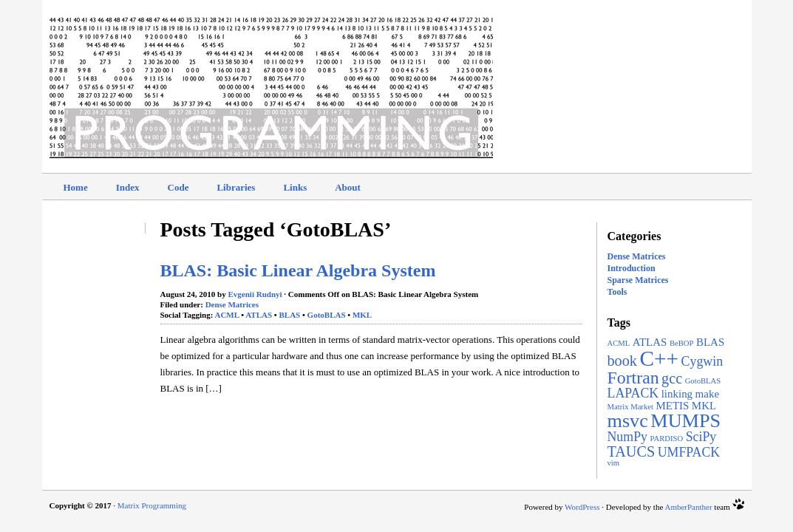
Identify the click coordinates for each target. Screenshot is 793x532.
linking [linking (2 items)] (677, 394)
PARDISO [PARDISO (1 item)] (667, 439)
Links (295, 187)
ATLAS (259, 315)
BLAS (289, 315)
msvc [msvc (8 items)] (628, 421)
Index (128, 187)
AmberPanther (688, 507)
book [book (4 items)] (622, 361)
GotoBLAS (327, 315)
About (348, 187)
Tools (617, 292)
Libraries (236, 187)
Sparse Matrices (638, 280)
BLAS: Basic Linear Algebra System (298, 270)
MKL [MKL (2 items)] (704, 406)
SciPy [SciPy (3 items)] (701, 437)
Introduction (632, 268)
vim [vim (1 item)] (614, 463)
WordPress (582, 507)
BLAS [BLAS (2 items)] (710, 342)
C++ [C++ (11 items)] (659, 358)
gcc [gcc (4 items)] (672, 378)
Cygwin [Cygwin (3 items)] (702, 361)
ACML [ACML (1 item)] (619, 343)
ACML (227, 315)
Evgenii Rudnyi (255, 294)
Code (178, 187)
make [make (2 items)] (707, 394)
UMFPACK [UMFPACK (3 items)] (689, 452)
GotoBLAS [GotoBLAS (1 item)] (703, 381)
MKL (362, 315)
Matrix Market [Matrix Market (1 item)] (630, 407)
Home (76, 187)
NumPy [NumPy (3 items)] (628, 437)
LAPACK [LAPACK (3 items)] (633, 393)
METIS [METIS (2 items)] (672, 406)
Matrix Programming (152, 505)
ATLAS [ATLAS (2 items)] (650, 342)
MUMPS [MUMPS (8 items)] (685, 421)
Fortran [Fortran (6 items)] (633, 378)
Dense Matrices (637, 256)
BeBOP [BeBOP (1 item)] (682, 343)
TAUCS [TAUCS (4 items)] (632, 451)
